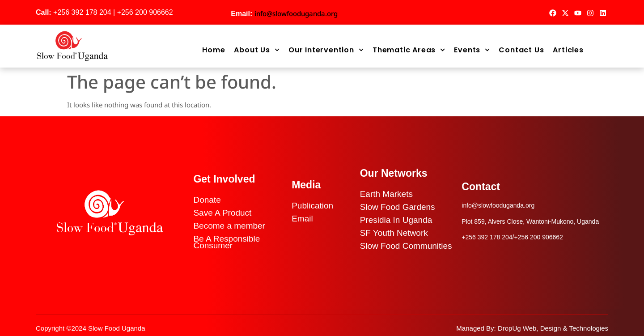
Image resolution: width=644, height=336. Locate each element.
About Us (257, 50)
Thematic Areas (409, 50)
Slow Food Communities (406, 246)
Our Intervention (326, 50)
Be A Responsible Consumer (227, 242)
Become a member (229, 226)
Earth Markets (386, 194)
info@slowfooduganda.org (296, 13)
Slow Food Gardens (398, 207)
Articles (568, 50)
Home (214, 50)
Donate (207, 200)
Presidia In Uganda (396, 220)
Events (472, 50)
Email (302, 219)
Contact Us (521, 50)
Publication (312, 206)
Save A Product (222, 213)
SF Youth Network (394, 233)
